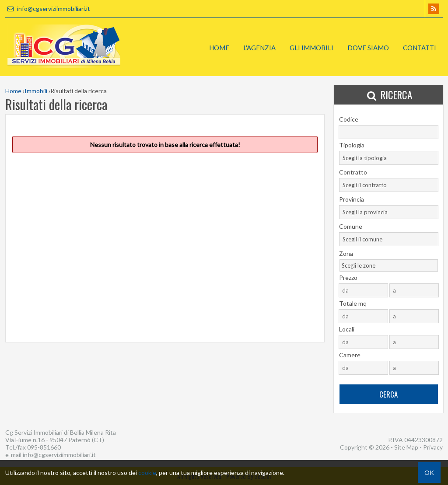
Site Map (406, 447)
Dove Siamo (368, 48)
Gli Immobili (311, 48)
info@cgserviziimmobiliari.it (48, 9)
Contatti (420, 48)
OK (429, 473)
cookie (147, 473)
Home (219, 48)
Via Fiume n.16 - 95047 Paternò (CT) (55, 440)
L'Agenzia (259, 48)
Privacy (433, 447)
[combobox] (389, 158)
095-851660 (44, 447)
